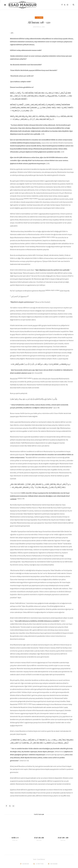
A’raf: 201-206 (39, 838)
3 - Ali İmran (39, 18)
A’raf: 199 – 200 (63, 838)
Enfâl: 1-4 (15, 838)
